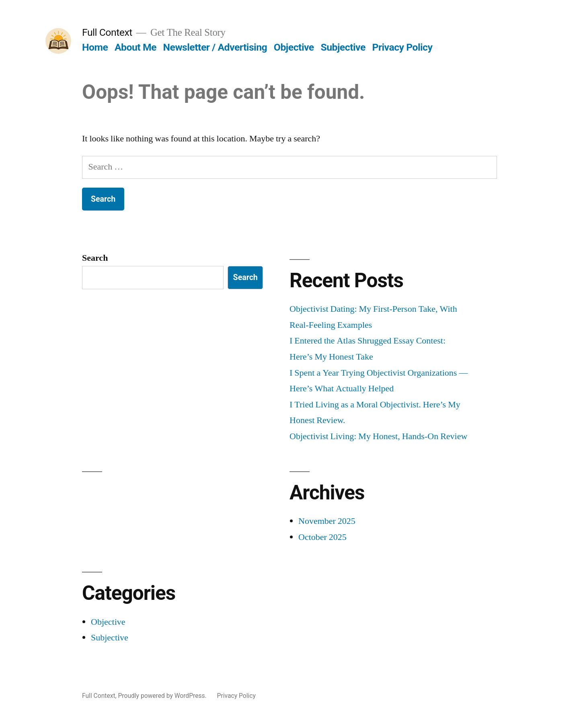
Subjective (343, 47)
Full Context (107, 32)
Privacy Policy (402, 47)
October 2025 (322, 537)
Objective (294, 47)
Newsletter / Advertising (215, 47)
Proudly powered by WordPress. (163, 696)
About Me (136, 47)
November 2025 (327, 521)
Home (95, 47)
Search (95, 258)
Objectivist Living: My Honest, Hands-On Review (378, 436)
